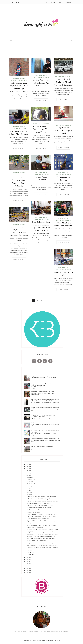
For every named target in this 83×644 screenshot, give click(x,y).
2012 (27, 573)
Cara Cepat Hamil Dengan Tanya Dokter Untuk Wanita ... (42, 545)
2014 (27, 568)
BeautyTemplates (56, 640)
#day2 (25, 227)
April (29, 495)
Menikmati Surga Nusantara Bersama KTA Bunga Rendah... (43, 530)
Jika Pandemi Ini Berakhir (63, 179)
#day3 (69, 220)
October (30, 482)
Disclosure (68, 2)
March (29, 550)
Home (46, 2)
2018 (27, 559)
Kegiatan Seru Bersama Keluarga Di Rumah (63, 131)
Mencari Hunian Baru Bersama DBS (37, 541)
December (30, 477)
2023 (27, 469)
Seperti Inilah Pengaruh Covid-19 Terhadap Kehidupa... (42, 521)
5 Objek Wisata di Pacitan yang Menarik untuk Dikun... (42, 532)
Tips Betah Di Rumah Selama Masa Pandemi (19, 133)
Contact (61, 2)
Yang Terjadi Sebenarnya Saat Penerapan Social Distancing (19, 182)
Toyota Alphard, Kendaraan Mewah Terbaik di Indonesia (63, 82)
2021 (27, 473)
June (29, 490)
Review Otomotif (66, 77)
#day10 (47, 78)
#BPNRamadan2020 (19, 78)
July (28, 488)
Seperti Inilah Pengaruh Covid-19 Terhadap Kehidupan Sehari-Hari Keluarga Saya (19, 235)
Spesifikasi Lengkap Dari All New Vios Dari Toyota (41, 129)
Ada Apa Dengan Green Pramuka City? (42, 446)
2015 (27, 566)
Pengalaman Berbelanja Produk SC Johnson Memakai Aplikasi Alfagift (44, 385)
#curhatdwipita (17, 80)
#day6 (47, 174)
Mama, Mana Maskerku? (41, 178)
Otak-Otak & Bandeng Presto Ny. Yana (42, 392)
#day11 (25, 80)
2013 (27, 570)
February (30, 552)
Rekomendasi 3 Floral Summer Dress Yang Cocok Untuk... (42, 534)
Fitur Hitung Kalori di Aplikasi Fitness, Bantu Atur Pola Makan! (45, 431)
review (58, 77)
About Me (53, 2)
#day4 (47, 219)
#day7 (69, 175)
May (29, 493)
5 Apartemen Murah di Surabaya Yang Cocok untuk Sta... (42, 547)
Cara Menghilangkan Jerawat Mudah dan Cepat (45, 439)
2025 (27, 464)
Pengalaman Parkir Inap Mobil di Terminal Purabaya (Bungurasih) (43, 416)
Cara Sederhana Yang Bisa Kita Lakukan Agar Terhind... (42, 516)
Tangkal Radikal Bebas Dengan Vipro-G (42, 376)
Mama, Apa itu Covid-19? (63, 274)
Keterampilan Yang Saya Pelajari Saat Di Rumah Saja (19, 86)
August (29, 486)
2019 (27, 557)
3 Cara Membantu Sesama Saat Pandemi (63, 224)
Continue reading (19, 103)
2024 (27, 466)
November (30, 479)
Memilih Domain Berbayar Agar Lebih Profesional (45, 407)
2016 (27, 564)
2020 (27, 475)
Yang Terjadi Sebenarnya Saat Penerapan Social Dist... (42, 514)
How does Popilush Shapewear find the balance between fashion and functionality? (45, 400)
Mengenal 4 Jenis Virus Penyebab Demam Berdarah (41, 536)
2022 (27, 471)
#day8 (25, 129)
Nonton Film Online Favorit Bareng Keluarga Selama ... (42, 538)
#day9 (69, 125)
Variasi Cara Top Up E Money (35, 527)
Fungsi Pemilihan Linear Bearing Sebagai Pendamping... (42, 525)
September (30, 484)
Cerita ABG (34, 423)
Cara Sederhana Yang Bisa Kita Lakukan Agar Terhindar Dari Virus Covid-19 (41, 226)
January (30, 554)
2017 (27, 562)
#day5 (25, 175)
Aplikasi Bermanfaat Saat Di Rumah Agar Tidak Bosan (41, 83)
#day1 (69, 270)
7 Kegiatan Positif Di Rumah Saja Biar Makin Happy (41, 543)
